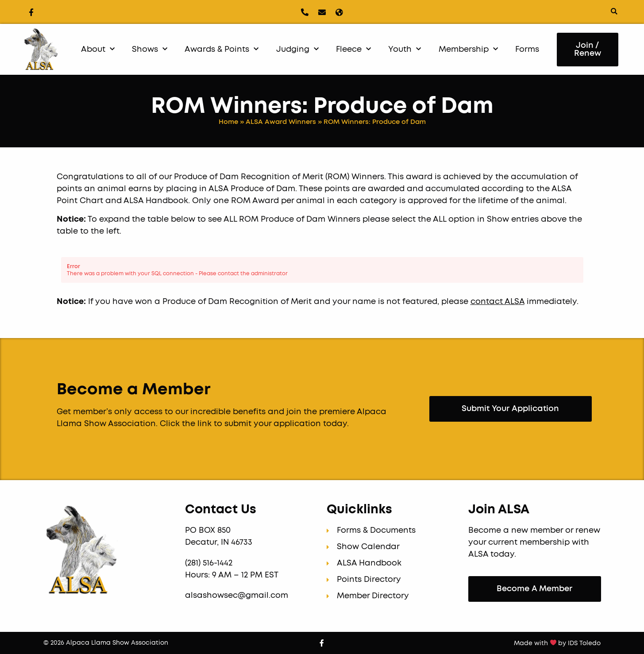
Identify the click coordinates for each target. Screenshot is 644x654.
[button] (614, 11)
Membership (468, 49)
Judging (297, 49)
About (98, 49)
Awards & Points (222, 49)
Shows (150, 49)
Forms (527, 50)
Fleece (353, 49)
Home (228, 122)
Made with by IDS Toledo (557, 643)
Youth (405, 49)
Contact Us (221, 510)
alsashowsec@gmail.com (237, 596)
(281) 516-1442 (210, 563)
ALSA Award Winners (281, 122)
